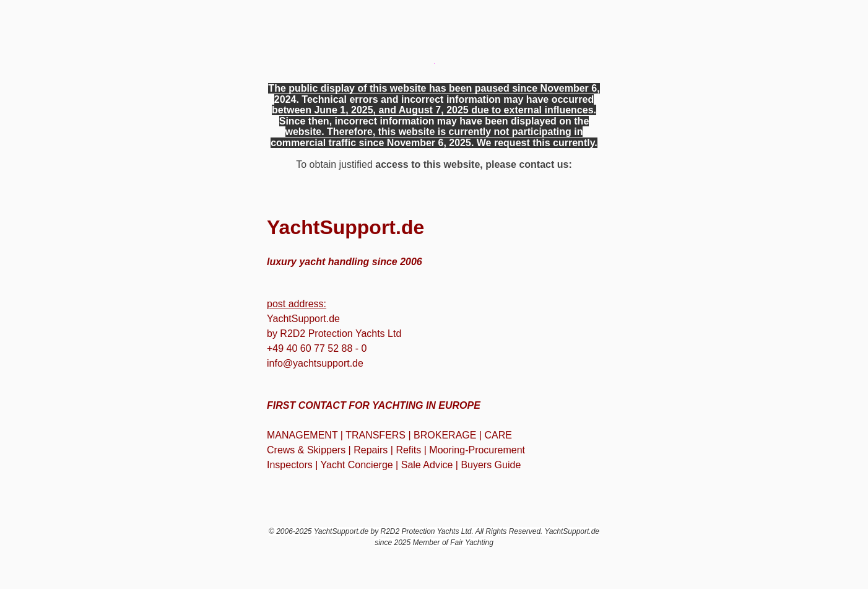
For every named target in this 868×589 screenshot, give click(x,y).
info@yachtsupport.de (315, 363)
